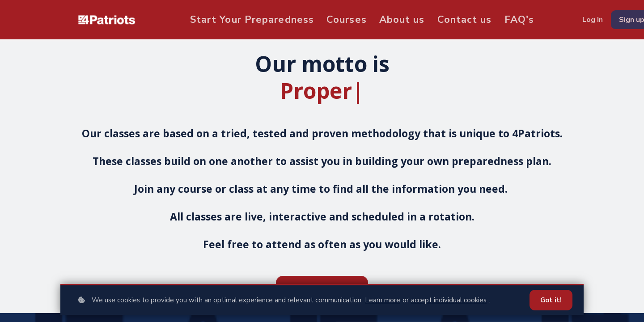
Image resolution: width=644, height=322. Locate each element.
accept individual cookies (449, 300)
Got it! (551, 300)
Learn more (383, 300)
